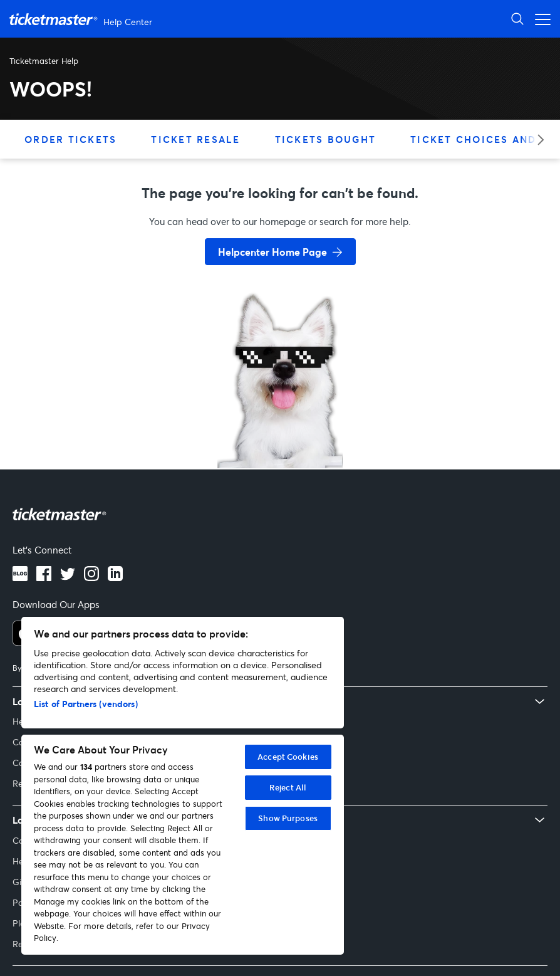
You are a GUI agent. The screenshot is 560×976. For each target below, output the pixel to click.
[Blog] (20, 577)
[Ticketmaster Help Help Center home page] (82, 19)
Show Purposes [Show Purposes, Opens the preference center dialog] (288, 818)
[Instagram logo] (91, 577)
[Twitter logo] (68, 577)
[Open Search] (517, 18)
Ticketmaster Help (44, 61)
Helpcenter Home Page (272, 252)
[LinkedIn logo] (115, 577)
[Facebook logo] (44, 577)
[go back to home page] (280, 424)
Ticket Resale (195, 139)
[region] (183, 786)
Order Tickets (70, 139)
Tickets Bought (326, 139)
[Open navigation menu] (539, 18)
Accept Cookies (288, 757)
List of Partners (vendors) (86, 704)
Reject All (288, 787)
